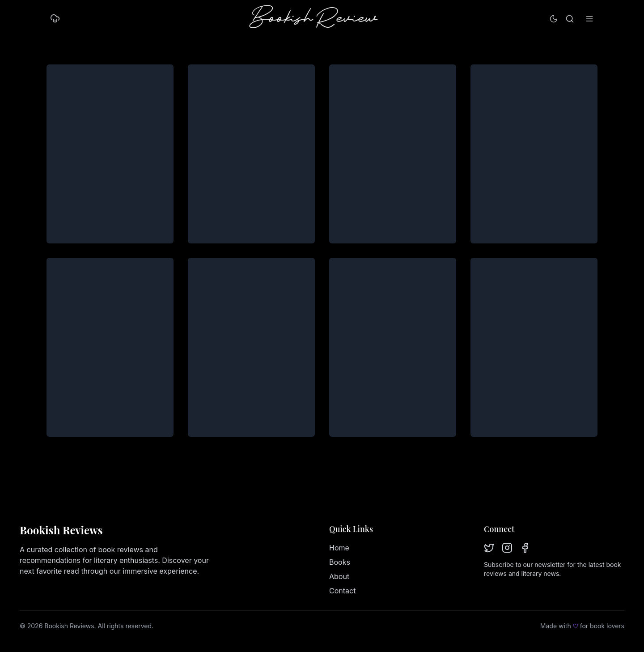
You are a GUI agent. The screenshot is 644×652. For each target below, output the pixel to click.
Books (340, 562)
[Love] (576, 626)
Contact (342, 591)
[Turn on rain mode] (55, 19)
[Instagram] (507, 548)
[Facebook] (525, 548)
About (339, 576)
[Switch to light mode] (554, 19)
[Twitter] (489, 548)
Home (339, 548)
